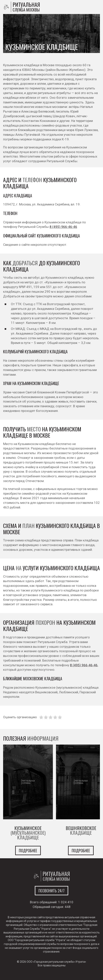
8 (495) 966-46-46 (63, 227)
